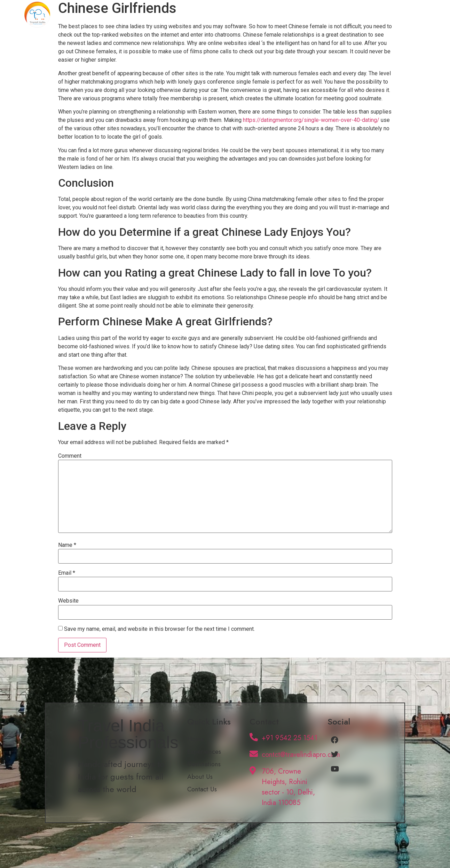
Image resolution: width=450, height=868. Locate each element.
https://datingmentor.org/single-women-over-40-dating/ (311, 120)
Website (68, 601)
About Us (360, 15)
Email (67, 573)
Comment (70, 456)
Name (67, 545)
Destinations (316, 15)
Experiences (269, 15)
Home (230, 15)
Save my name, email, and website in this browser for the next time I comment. (159, 629)
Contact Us (402, 15)
